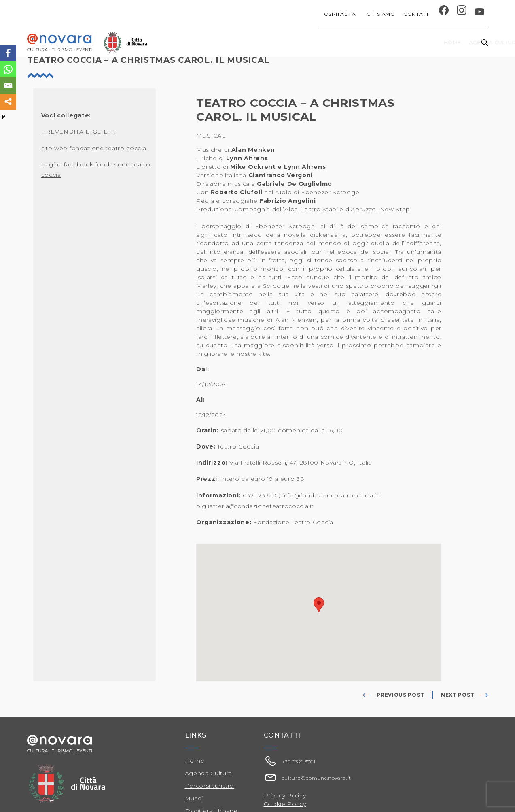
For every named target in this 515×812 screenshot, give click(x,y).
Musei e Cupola (405, 42)
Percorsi (452, 42)
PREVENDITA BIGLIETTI (79, 132)
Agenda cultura (249, 42)
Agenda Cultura (209, 773)
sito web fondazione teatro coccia (94, 148)
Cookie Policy (285, 804)
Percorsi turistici (210, 786)
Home (206, 42)
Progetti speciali (312, 42)
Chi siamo (381, 14)
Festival (361, 42)
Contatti (417, 14)
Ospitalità (341, 14)
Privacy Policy (285, 795)
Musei (194, 798)
